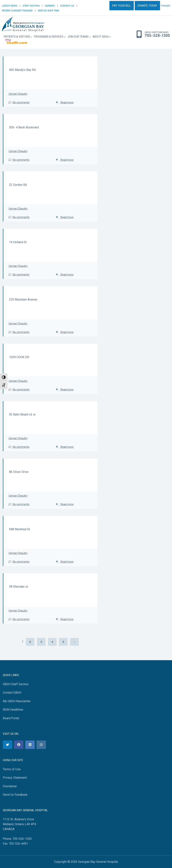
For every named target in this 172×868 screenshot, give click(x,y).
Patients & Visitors (17, 37)
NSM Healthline (13, 710)
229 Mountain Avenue (23, 300)
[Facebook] (19, 745)
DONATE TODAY (147, 6)
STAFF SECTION (31, 6)
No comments (19, 102)
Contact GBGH (12, 693)
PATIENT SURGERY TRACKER (17, 11)
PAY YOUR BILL (122, 6)
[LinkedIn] (30, 745)
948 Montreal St (19, 529)
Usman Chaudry (18, 94)
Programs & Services (49, 37)
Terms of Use (12, 769)
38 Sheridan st (18, 587)
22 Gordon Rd (18, 185)
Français (166, 6)
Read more (67, 102)
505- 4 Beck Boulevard (24, 127)
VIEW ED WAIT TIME (48, 11)
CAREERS (50, 6)
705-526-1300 (157, 36)
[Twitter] (7, 745)
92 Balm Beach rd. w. (22, 414)
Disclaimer (10, 786)
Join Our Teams (78, 37)
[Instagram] (41, 745)
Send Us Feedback (15, 795)
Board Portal (11, 718)
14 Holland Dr (18, 242)
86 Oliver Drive (19, 472)
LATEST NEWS (10, 6)
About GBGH (101, 37)
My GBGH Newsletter (17, 701)
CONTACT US (67, 6)
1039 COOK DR (19, 357)
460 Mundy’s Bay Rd (22, 70)
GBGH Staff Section (16, 684)
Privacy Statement (15, 778)
